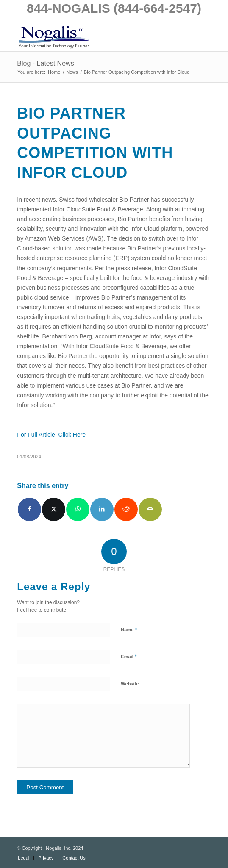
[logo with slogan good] (95, 34)
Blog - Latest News (45, 63)
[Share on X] (54, 509)
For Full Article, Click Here (51, 435)
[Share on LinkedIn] (102, 509)
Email (129, 656)
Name (129, 629)
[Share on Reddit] (126, 509)
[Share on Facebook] (29, 509)
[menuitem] (24, 858)
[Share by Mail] (150, 509)
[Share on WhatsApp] (78, 509)
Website (130, 684)
